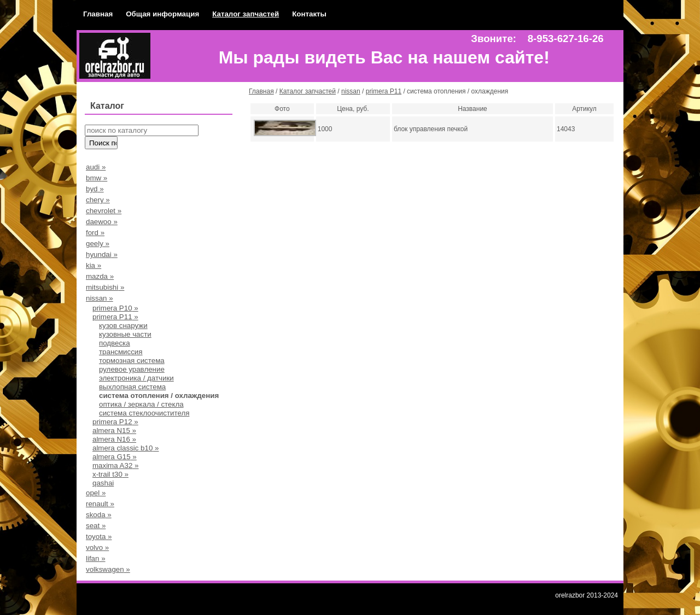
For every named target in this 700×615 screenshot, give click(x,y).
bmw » (97, 178)
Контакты (309, 14)
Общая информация (162, 14)
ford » (95, 233)
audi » (96, 167)
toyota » (99, 537)
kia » (94, 265)
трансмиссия (121, 352)
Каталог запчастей (246, 14)
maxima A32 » (115, 465)
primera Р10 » (115, 308)
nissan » (100, 298)
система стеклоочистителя (144, 413)
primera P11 (384, 91)
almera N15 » (114, 430)
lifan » (96, 558)
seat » (96, 526)
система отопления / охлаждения (159, 396)
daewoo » (102, 222)
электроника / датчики (136, 378)
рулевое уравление (132, 369)
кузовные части (125, 334)
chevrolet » (104, 211)
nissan (351, 91)
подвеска (115, 343)
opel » (96, 493)
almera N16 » (114, 439)
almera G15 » (115, 457)
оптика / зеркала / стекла (141, 404)
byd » (95, 189)
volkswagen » (108, 569)
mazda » (100, 276)
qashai (103, 483)
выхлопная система (132, 387)
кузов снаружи (123, 326)
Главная (98, 14)
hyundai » (102, 254)
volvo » (97, 547)
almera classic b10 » (126, 448)
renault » (100, 504)
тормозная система (132, 361)
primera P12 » (115, 422)
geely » (98, 244)
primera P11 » (115, 317)
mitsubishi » (105, 287)
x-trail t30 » (110, 474)
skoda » (99, 515)
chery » (98, 200)
